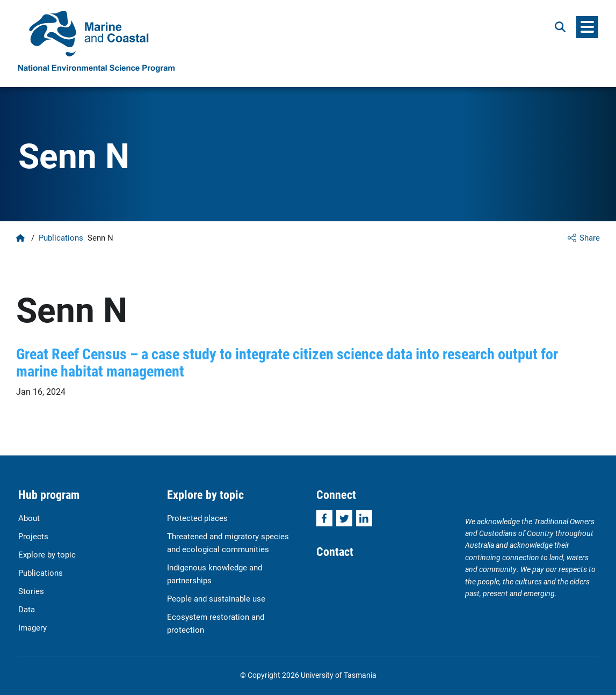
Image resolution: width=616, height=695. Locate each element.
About (29, 518)
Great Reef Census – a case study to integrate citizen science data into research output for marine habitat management (287, 362)
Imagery (32, 627)
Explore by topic (47, 554)
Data (27, 609)
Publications (61, 237)
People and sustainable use (216, 598)
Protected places (197, 518)
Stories (31, 591)
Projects (33, 536)
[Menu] (587, 27)
